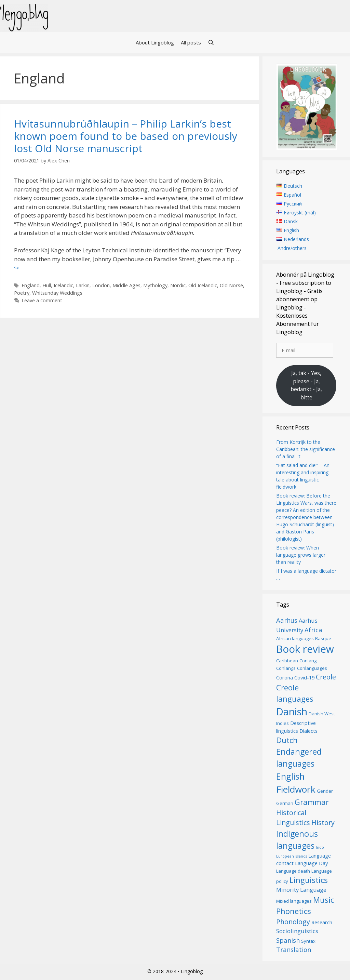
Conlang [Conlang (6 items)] (308, 661)
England (31, 285)
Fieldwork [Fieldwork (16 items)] (296, 789)
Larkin (83, 285)
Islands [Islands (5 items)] (301, 856)
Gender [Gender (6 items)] (325, 791)
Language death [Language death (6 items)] (293, 871)
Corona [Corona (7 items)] (285, 677)
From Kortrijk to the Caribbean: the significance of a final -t (306, 449)
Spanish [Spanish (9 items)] (288, 940)
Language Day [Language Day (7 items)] (311, 863)
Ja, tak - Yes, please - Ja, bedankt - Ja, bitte (306, 385)
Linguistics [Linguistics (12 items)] (309, 880)
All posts (191, 42)
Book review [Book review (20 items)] (305, 649)
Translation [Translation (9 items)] (294, 949)
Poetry (22, 293)
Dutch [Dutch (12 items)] (287, 740)
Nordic (178, 285)
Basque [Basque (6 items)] (323, 638)
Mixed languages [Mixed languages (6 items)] (294, 901)
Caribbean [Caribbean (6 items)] (287, 661)
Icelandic (63, 285)
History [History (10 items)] (323, 823)
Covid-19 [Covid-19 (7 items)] (304, 677)
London (101, 285)
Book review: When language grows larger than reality (301, 555)
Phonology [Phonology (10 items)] (293, 922)
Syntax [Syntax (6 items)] (308, 941)
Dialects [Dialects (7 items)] (308, 731)
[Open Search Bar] (211, 42)
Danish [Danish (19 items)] (292, 711)
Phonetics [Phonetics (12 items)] (294, 911)
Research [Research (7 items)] (322, 922)
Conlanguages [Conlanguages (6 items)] (312, 668)
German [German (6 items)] (285, 803)
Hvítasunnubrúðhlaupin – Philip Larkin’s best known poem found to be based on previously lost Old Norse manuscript (126, 136)
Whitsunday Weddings (57, 293)
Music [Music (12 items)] (324, 900)
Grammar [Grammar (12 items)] (312, 802)
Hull (47, 285)
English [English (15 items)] (290, 776)
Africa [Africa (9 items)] (313, 630)
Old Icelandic (203, 285)
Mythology (155, 285)
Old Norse (231, 285)
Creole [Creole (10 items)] (326, 677)
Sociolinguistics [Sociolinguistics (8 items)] (297, 931)
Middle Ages (126, 285)
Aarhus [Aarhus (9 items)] (287, 620)
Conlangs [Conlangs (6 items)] (286, 668)
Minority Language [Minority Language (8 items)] (301, 890)
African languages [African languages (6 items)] (295, 638)
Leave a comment (42, 300)
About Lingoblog (155, 42)
